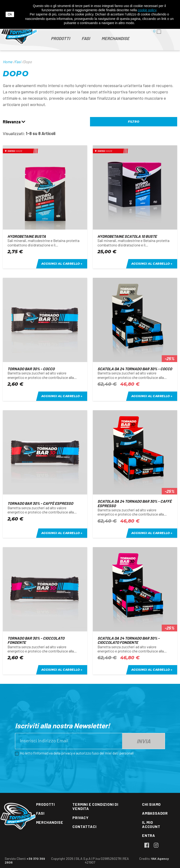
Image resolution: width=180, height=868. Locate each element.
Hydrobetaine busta (27, 236)
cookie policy (147, 10)
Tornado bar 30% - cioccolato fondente (36, 640)
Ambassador (155, 813)
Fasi (40, 813)
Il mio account (151, 824)
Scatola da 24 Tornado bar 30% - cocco (135, 369)
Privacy (81, 818)
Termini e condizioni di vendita (95, 806)
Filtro (134, 122)
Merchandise (50, 822)
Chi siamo (151, 804)
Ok (10, 14)
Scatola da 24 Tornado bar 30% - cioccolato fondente (129, 640)
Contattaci (84, 826)
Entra (149, 835)
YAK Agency (160, 859)
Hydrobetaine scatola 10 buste (127, 236)
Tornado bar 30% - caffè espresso (40, 503)
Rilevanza (14, 122)
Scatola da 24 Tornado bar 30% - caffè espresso (135, 503)
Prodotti (45, 804)
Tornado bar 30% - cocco (31, 369)
